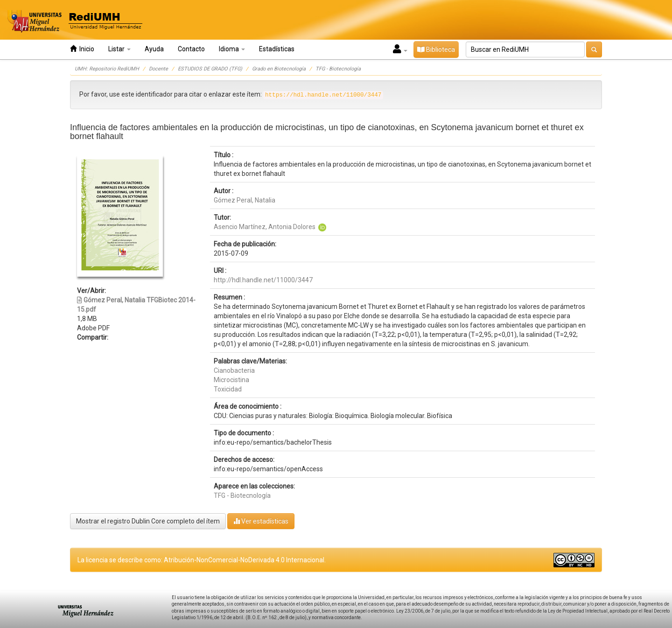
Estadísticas (277, 49)
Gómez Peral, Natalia (245, 200)
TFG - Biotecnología (338, 69)
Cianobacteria (234, 370)
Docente (158, 69)
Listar (119, 49)
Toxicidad (228, 389)
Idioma (232, 49)
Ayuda (154, 49)
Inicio (82, 49)
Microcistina (231, 380)
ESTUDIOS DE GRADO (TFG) (210, 69)
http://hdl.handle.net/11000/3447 (263, 280)
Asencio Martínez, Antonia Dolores (265, 227)
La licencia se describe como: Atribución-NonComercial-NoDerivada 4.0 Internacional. (202, 560)
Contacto (191, 49)
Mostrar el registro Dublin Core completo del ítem (148, 521)
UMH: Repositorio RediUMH (107, 69)
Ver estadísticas (261, 521)
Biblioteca (436, 49)
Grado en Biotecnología (279, 69)
